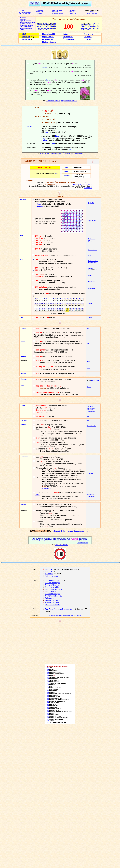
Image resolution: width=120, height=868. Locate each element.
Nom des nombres (26, 24)
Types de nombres (26, 21)
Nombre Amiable (52, 587)
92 (45, 28)
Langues (23, 30)
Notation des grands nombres (50, 153)
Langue (23, 405)
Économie (24, 379)
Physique (24, 328)
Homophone (91, 411)
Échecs (90, 275)
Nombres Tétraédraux (54, 596)
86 (46, 27)
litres (57, 136)
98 (44, 30)
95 (54, 28)
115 (82, 27)
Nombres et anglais (26, 28)
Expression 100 (48, 37)
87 (49, 27)
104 (94, 23)
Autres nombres (52, 576)
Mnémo (66, 171)
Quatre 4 (91, 268)
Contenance (92, 239)
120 (87, 27)
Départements (91, 472)
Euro (89, 255)
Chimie (23, 341)
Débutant (23, 18)
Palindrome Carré (52, 600)
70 (49, 23)
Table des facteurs (26, 27)
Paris (48, 80)
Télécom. (24, 373)
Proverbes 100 (48, 39)
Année (90, 242)
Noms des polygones (91, 203)
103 (90, 23)
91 (42, 28)
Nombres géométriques (27, 22)
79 (45, 25)
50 (43, 23)
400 (94, 28)
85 (44, 27)
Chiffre (90, 303)
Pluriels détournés (49, 42)
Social (23, 386)
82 (54, 25)
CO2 (88, 368)
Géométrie (23, 199)
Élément (66, 167)
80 (48, 25)
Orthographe (79, 153)
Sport (22, 317)
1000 (83, 30)
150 (98, 27)
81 (51, 25)
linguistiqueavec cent (82, 531)
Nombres (49, 574)
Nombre (48, 569)
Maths (65, 34)
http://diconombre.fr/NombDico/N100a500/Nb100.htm (65, 616)
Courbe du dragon (53, 583)
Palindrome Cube (52, 602)
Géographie (24, 457)
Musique (24, 504)
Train (89, 361)
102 (86, 23)
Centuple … (91, 410)
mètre (45, 140)
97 (41, 30)
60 (46, 23)
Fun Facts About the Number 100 (59, 609)
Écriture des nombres (27, 25)
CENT (24, 34)
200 (82, 28)
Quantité (40, 206)
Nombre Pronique (52, 594)
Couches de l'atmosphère (91, 496)
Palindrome (91, 282)
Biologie (23, 356)
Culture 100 (26, 37)
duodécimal (88, 188)
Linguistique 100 (49, 34)
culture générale (59, 531)
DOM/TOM (90, 473)
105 (98, 23)
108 (90, 25)
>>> (70, 149)
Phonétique (67, 176)
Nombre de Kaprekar (54, 589)
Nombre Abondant (53, 585)
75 (52, 23)
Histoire (23, 424)
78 (42, 25)
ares (46, 132)
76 (55, 23)
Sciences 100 (68, 37)
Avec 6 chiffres (93, 262)
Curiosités (88, 37)
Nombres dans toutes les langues (82, 184)
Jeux (22, 259)
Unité (22, 236)
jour (53, 144)
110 (98, 25)
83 (38, 27)
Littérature (24, 420)
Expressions (91, 408)
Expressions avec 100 (69, 101)
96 (38, 30)
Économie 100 (68, 39)
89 (55, 27)
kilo (44, 138)
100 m (90, 318)
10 (40, 23)
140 (94, 27)
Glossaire (23, 19)
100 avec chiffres (52, 581)
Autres (88, 30)
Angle (39, 204)
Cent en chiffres (93, 261)
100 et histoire (92, 426)
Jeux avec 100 (89, 34)
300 (90, 28)
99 (46, 30)
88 (52, 27)
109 (94, 25)
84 (41, 27)
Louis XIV (45, 67)
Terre (37, 495)
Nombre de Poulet (53, 591)
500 (98, 28)
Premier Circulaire (53, 605)
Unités (30, 127)
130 (91, 27)
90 (39, 28)
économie (69, 531)
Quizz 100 (87, 39)
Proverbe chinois (82, 543)
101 (82, 23)
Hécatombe (91, 407)
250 (86, 28)
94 (51, 28)
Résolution (91, 288)
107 (86, 25)
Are (89, 240)
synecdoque (47, 489)
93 (48, 28)
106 (82, 25)
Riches (89, 387)
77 (39, 25)
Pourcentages (92, 250)
